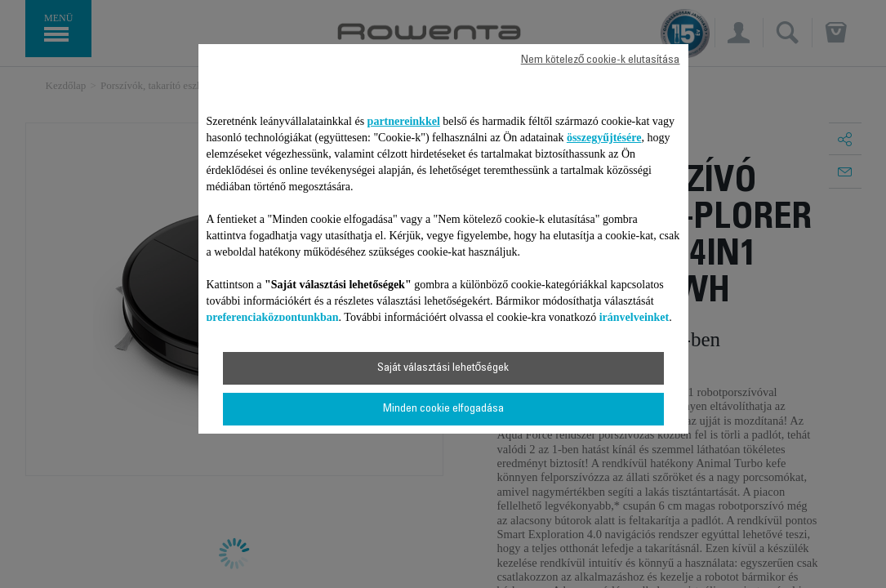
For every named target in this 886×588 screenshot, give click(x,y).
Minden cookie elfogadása (443, 409)
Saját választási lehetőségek (443, 368)
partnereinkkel (404, 121)
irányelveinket (634, 317)
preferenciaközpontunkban (273, 317)
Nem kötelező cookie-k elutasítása (601, 60)
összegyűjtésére (604, 138)
